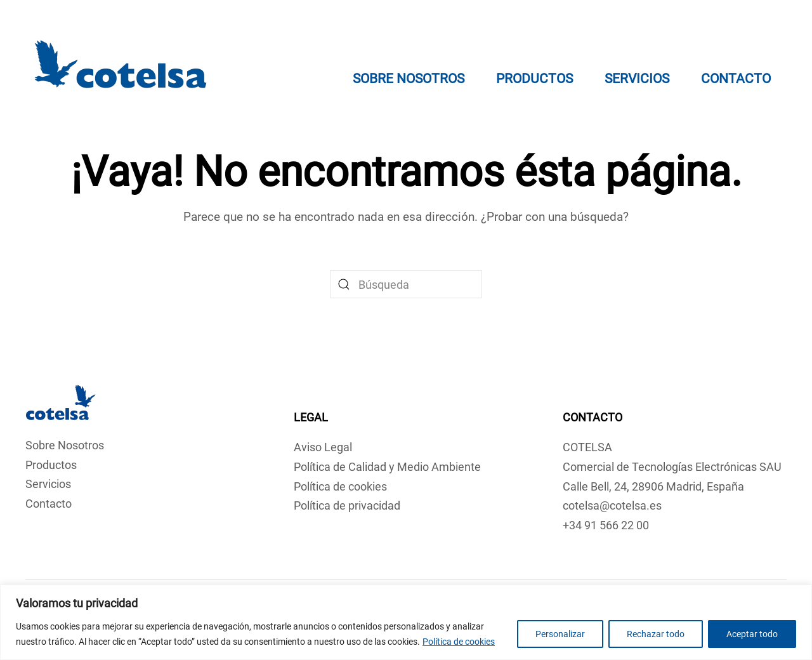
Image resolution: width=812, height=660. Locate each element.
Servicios (637, 79)
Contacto (736, 79)
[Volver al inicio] (121, 67)
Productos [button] (534, 79)
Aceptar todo (752, 634)
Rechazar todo (656, 634)
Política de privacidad (347, 505)
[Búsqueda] (406, 284)
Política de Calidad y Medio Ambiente (387, 467)
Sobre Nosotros (409, 79)
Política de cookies (459, 642)
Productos (51, 465)
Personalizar (560, 634)
